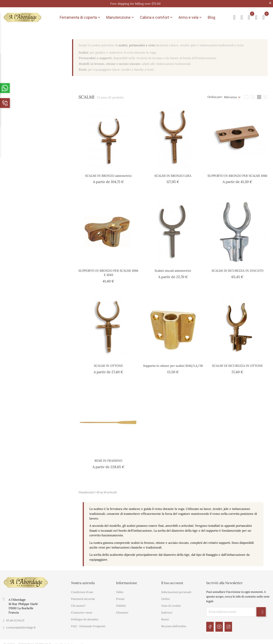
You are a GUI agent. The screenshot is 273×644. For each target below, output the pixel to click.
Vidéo (120, 590)
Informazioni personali (176, 590)
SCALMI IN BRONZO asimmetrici (108, 173)
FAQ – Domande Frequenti (88, 624)
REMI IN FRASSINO (108, 458)
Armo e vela (191, 16)
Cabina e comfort (157, 16)
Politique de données (85, 617)
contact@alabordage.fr (21, 625)
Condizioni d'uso (82, 590)
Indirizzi (167, 610)
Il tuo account (172, 580)
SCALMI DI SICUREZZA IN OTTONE (237, 363)
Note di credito (171, 603)
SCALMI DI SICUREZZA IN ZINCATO (237, 268)
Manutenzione (121, 16)
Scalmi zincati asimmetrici (173, 268)
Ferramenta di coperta (80, 16)
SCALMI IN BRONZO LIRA (173, 173)
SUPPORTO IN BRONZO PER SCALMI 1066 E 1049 (108, 270)
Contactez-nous (82, 610)
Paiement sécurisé (83, 596)
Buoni (165, 617)
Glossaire (122, 610)
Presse (120, 596)
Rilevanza (230, 95)
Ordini (166, 596)
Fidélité (121, 603)
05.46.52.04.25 (15, 618)
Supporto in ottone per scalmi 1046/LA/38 (173, 363)
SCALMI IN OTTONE (108, 363)
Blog (211, 16)
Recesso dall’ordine (174, 624)
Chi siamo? (78, 603)
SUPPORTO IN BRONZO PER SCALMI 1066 (237, 173)
